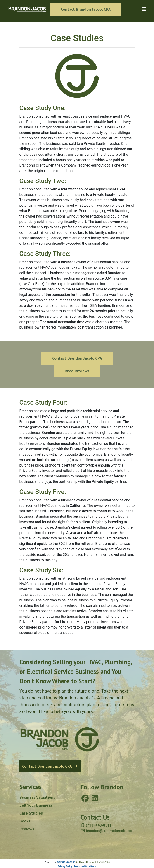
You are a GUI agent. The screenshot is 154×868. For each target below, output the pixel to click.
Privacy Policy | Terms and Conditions (77, 866)
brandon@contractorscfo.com (108, 831)
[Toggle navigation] (144, 9)
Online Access (66, 862)
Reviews (27, 829)
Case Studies (31, 813)
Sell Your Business (36, 805)
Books (25, 821)
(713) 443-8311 (96, 825)
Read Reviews (77, 371)
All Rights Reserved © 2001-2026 (93, 862)
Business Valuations (37, 797)
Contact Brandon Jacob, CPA (86, 9)
